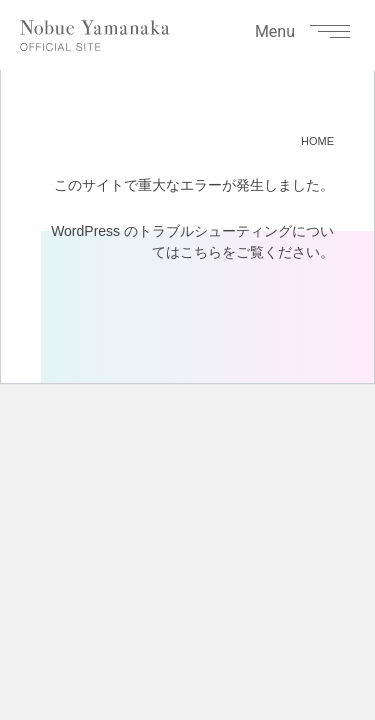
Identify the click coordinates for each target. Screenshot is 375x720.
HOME (317, 141)
